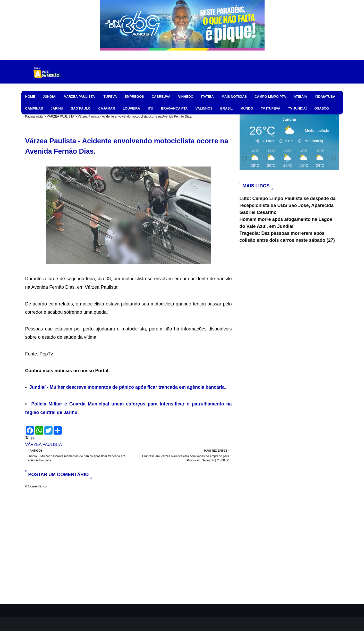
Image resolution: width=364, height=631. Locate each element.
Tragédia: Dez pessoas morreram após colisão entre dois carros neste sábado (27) (287, 237)
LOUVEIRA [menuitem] (132, 108)
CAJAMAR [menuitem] (107, 108)
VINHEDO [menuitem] (186, 97)
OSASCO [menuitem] (321, 108)
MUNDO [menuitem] (247, 108)
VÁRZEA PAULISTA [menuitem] (80, 97)
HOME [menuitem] (30, 97)
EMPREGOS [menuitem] (134, 97)
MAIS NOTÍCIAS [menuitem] (234, 97)
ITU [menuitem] (151, 108)
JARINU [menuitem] (57, 108)
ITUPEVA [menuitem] (110, 97)
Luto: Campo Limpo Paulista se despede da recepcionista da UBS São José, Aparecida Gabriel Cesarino (288, 205)
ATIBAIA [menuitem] (300, 97)
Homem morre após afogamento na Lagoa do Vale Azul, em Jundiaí (286, 223)
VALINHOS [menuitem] (204, 108)
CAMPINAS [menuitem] (34, 108)
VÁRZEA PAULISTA (60, 117)
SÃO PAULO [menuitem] (81, 108)
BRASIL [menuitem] (226, 108)
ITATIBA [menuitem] (208, 97)
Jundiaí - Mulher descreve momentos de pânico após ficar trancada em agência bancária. (128, 387)
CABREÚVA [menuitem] (161, 97)
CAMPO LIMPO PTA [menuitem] (270, 97)
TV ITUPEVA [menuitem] (270, 108)
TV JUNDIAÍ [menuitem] (297, 108)
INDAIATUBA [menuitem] (325, 97)
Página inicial (34, 117)
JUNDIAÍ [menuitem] (50, 97)
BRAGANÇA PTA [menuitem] (174, 108)
